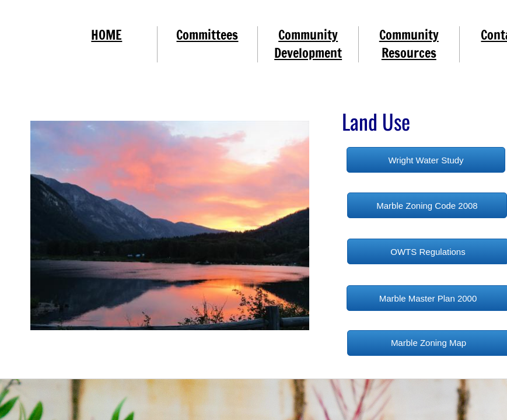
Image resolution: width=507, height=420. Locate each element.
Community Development (308, 44)
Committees (207, 35)
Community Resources (409, 44)
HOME (106, 35)
